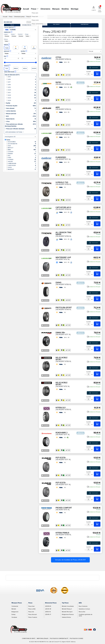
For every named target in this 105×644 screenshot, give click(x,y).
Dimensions (45, 9)
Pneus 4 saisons (33, 617)
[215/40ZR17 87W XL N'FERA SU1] (97, 424)
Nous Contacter (83, 606)
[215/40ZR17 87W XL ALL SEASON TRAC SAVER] (97, 249)
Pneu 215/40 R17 (56, 24)
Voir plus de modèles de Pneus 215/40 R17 (70, 560)
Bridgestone (15, 612)
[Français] (88, 630)
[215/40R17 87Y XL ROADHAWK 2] (97, 449)
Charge (27, 34)
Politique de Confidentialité (59, 638)
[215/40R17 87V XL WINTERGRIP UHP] (97, 274)
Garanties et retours (84, 609)
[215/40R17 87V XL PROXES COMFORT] (97, 524)
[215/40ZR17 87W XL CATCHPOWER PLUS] (97, 149)
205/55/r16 (48, 606)
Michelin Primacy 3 (67, 609)
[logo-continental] (65, 591)
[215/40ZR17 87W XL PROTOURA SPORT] (97, 324)
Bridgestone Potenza (68, 614)
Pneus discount (33, 614)
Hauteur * (13, 34)
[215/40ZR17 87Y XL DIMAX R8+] (97, 349)
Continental (15, 606)
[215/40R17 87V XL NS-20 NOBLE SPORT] (97, 399)
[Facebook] (93, 630)
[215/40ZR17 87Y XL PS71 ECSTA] (97, 474)
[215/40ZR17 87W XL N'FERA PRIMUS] (97, 549)
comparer (46, 75)
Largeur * (6, 34)
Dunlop (13, 614)
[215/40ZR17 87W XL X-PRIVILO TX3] (97, 199)
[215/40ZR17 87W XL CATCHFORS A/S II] (97, 224)
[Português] (90, 630)
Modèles (65, 9)
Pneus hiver (31, 606)
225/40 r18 (48, 609)
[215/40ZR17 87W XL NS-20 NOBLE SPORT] (97, 374)
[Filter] (95, 51)
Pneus (35, 9)
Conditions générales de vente (86, 615)
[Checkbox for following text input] (42, 75)
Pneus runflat (32, 609)
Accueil (26, 9)
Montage (75, 9)
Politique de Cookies (76, 638)
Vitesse (6, 39)
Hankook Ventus (66, 617)
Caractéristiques (85, 24)
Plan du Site (82, 612)
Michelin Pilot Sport (67, 612)
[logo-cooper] (54, 591)
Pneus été (31, 612)
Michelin (14, 609)
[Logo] (19, 630)
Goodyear (14, 617)
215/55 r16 (48, 612)
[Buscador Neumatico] (7, 36)
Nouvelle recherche (32, 22)
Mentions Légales (43, 638)
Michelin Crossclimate (68, 606)
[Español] (85, 630)
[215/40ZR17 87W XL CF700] (97, 74)
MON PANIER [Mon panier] (100, 9)
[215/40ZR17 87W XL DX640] (97, 299)
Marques (56, 9)
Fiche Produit (94, 68)
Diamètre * (21, 34)
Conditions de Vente (29, 638)
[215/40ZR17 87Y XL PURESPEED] (97, 174)
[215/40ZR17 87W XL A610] (97, 124)
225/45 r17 (48, 614)
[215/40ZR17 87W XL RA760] (97, 99)
